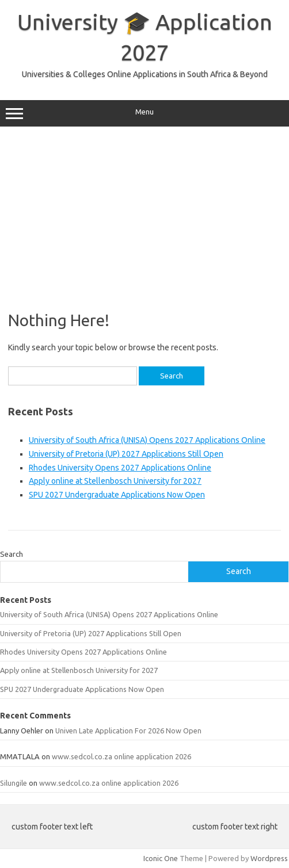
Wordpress (269, 858)
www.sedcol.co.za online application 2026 (121, 756)
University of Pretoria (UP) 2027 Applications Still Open (126, 454)
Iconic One (161, 858)
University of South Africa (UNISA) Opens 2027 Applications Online (147, 440)
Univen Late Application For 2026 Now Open (128, 731)
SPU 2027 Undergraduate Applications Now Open (117, 495)
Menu (144, 113)
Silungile (14, 783)
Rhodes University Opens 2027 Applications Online (120, 468)
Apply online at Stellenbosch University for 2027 (115, 481)
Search (12, 554)
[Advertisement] (144, 219)
